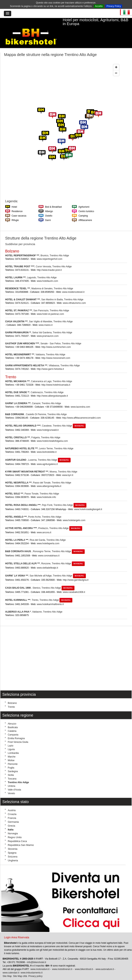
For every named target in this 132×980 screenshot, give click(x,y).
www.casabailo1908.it (74, 585)
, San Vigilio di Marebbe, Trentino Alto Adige (39, 314)
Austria (12, 803)
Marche (12, 750)
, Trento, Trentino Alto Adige (39, 593)
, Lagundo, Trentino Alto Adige (31, 270)
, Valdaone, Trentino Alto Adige (34, 605)
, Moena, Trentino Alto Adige (41, 465)
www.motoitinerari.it (62, 962)
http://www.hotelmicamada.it (56, 378)
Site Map (7, 969)
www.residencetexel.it (73, 285)
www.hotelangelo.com (74, 513)
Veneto (11, 786)
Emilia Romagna (16, 731)
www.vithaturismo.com (74, 296)
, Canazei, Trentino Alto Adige (33, 396)
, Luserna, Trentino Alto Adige (38, 453)
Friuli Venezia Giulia (18, 735)
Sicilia (11, 768)
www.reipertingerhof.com (50, 252)
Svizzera (13, 850)
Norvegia (13, 826)
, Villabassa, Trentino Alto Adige (43, 358)
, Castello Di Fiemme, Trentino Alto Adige (36, 407)
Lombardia (13, 746)
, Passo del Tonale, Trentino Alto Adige (38, 476)
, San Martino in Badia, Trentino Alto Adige (44, 292)
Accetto (99, 6)
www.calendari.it (11, 966)
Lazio (11, 739)
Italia (11, 823)
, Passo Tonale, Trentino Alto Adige (32, 487)
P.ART (40, 952)
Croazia (12, 807)
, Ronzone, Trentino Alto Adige (45, 556)
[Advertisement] (66, 651)
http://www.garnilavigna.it (76, 573)
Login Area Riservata (17, 930)
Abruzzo (12, 717)
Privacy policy (35, 969)
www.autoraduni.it (105, 962)
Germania (13, 815)
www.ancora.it (44, 525)
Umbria (11, 779)
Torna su (128, 976)
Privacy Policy (114, 6)
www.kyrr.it (68, 468)
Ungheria (13, 853)
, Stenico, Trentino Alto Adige (40, 581)
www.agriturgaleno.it (47, 457)
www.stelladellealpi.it (47, 561)
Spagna (12, 846)
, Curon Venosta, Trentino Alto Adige (38, 259)
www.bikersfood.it (84, 962)
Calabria (12, 724)
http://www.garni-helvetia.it (50, 362)
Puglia (11, 761)
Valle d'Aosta (14, 783)
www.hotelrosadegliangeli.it (88, 502)
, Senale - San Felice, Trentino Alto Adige (43, 336)
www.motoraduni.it (40, 962)
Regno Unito (15, 830)
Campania (13, 728)
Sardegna (13, 764)
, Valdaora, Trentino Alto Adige (35, 347)
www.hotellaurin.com (47, 274)
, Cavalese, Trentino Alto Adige (45, 419)
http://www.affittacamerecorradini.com (81, 411)
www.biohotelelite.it (47, 445)
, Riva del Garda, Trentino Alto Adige (36, 533)
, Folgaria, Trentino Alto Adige (33, 430)
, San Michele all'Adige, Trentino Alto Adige (46, 569)
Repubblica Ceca (17, 834)
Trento (11, 700)
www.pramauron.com (48, 329)
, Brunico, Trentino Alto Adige (37, 248)
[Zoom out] (116, 66)
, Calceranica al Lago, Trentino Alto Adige (39, 374)
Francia (12, 811)
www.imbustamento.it (32, 966)
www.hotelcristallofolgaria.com (52, 434)
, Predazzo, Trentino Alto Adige (44, 521)
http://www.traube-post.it (49, 263)
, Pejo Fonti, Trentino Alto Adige (46, 498)
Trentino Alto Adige (18, 775)
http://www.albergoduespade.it (52, 389)
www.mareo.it (46, 318)
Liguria (11, 742)
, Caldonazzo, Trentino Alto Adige (34, 385)
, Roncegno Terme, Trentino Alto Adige (45, 544)
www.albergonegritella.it (49, 479)
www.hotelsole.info (46, 490)
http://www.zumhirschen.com (56, 340)
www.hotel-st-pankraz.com (50, 307)
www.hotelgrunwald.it (48, 423)
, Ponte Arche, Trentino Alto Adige (33, 510)
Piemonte (13, 757)
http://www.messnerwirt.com (56, 351)
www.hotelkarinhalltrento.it (50, 597)
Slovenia (13, 842)
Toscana (12, 772)
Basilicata (13, 720)
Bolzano (12, 696)
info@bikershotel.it (37, 955)
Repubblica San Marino (21, 838)
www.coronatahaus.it (49, 548)
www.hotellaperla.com (48, 536)
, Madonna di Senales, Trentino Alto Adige (39, 281)
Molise (11, 753)
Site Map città (20, 969)
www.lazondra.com (80, 400)
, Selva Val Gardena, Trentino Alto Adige (39, 325)
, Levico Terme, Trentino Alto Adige (39, 441)
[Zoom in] (116, 60)
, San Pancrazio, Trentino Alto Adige (37, 303)
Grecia (11, 819)
